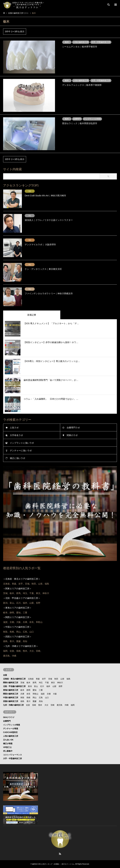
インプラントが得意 (12, 725)
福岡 (73, 705)
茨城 (22, 683)
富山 (36, 686)
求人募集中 (8, 751)
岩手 (44, 679)
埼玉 (41, 683)
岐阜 (22, 690)
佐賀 (28, 705)
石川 (42, 686)
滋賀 (43, 694)
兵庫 (22, 694)
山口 (47, 698)
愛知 (35, 690)
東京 (53, 683)
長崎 (34, 705)
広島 (41, 698)
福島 (68, 679)
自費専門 (7, 721)
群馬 (35, 683)
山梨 (54, 686)
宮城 (50, 679)
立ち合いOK (8, 740)
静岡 (28, 690)
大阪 (55, 694)
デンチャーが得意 (11, 729)
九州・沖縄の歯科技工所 (13, 705)
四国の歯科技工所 (11, 701)
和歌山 (35, 694)
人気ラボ (14, 428)
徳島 (22, 701)
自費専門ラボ (73, 428)
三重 (41, 690)
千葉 (47, 683)
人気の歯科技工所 (11, 736)
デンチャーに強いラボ (21, 451)
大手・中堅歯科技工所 (12, 759)
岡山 (35, 698)
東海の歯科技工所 (11, 690)
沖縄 (67, 705)
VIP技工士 (7, 747)
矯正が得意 (8, 744)
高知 (41, 701)
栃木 (28, 683)
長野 (60, 686)
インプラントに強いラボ (22, 443)
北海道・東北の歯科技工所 (14, 679)
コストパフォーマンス (12, 755)
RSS (60, 854)
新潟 (30, 686)
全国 (5, 675)
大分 (46, 705)
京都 (49, 694)
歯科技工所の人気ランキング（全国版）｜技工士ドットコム (53, 864)
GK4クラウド (9, 717)
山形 (62, 679)
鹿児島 (60, 705)
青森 (38, 679)
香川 (28, 701)
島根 (28, 698)
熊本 (40, 705)
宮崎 (52, 705)
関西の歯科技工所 (11, 694)
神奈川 (60, 683)
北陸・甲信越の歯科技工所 (14, 686)
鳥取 (22, 698)
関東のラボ (72, 435)
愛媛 (35, 701)
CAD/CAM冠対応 (10, 732)
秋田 (56, 679)
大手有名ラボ (16, 435)
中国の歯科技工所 (11, 698)
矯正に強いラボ (17, 458)
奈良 (28, 694)
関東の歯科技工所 (11, 683)
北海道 (31, 679)
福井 (48, 686)
